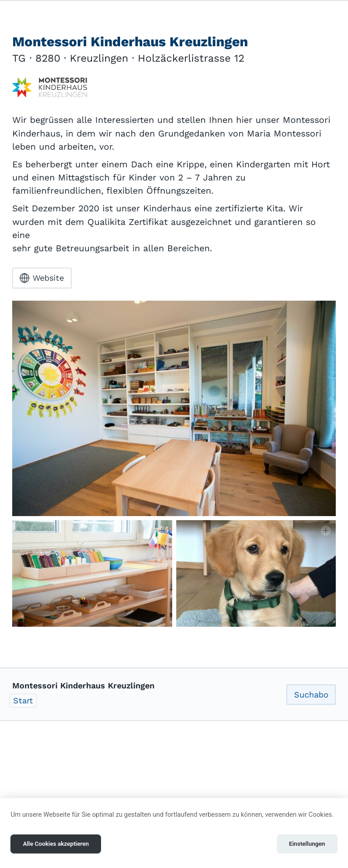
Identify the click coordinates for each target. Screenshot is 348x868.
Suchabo (311, 695)
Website (42, 278)
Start (23, 700)
